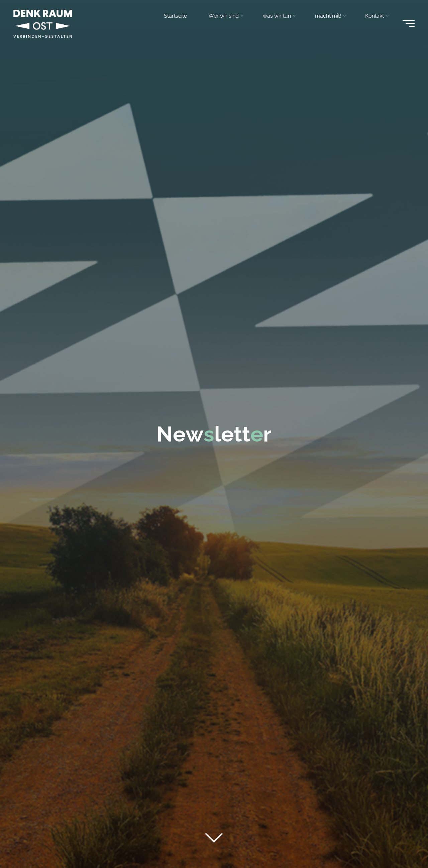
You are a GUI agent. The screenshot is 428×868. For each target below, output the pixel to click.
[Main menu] (409, 23)
